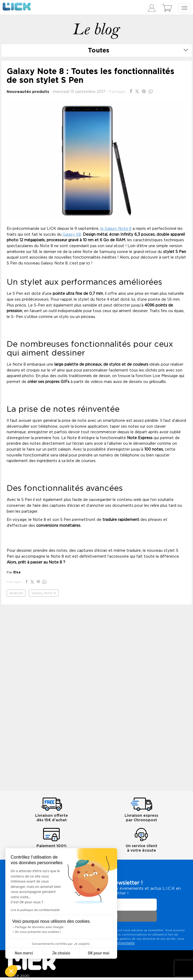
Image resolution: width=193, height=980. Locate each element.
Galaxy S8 (72, 234)
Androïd (16, 593)
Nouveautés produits (28, 92)
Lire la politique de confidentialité (35, 910)
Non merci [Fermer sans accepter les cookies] (24, 953)
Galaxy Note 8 (44, 593)
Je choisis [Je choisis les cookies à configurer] (61, 953)
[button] (11, 971)
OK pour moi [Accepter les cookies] (99, 953)
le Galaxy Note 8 (116, 229)
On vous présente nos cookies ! (38, 932)
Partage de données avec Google (39, 927)
